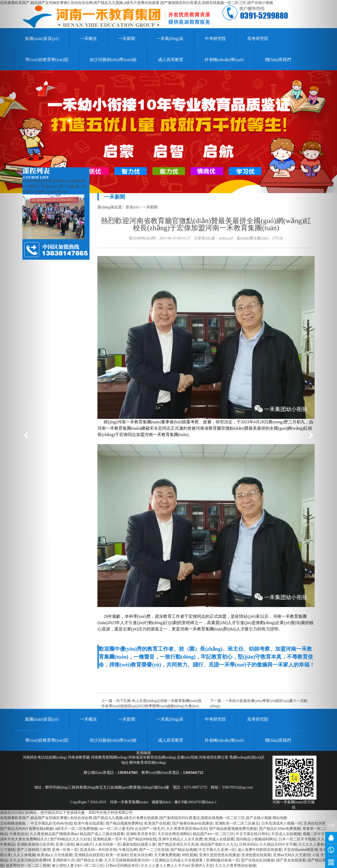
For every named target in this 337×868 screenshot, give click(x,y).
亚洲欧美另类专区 (141, 834)
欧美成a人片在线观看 (55, 855)
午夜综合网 (128, 850)
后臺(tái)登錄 (188, 757)
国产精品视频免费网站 (124, 823)
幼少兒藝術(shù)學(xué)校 (113, 60)
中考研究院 (215, 39)
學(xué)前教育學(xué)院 (47, 740)
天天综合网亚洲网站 (174, 834)
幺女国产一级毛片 (150, 829)
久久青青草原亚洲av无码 (187, 829)
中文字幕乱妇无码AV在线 (51, 823)
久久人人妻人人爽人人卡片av (165, 865)
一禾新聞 (127, 39)
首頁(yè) (132, 207)
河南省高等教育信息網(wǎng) (153, 757)
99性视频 (190, 855)
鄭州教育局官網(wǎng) (148, 763)
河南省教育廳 (79, 757)
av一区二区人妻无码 (116, 829)
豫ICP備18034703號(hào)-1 (195, 802)
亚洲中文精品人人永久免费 (180, 839)
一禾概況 (88, 39)
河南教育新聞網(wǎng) (110, 757)
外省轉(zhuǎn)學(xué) (224, 60)
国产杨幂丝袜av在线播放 (193, 823)
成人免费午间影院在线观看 (260, 850)
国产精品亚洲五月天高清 (178, 844)
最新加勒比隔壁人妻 (139, 844)
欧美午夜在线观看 (89, 823)
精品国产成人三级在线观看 (102, 834)
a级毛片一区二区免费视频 (76, 829)
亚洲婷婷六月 (63, 860)
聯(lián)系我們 (278, 60)
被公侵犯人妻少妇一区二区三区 (78, 865)
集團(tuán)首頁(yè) (42, 719)
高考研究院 (258, 39)
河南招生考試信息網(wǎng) (45, 757)
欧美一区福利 (117, 855)
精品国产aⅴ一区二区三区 (213, 834)
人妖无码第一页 (108, 844)
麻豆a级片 (85, 844)
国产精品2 (267, 829)
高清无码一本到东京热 (98, 850)
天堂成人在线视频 (286, 834)
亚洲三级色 (65, 844)
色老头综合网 (141, 855)
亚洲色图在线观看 (256, 855)
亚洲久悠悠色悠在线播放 (219, 855)
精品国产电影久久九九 (219, 844)
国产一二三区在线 (154, 850)
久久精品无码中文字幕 (278, 844)
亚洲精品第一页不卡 (110, 839)
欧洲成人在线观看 (219, 839)
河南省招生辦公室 (214, 757)
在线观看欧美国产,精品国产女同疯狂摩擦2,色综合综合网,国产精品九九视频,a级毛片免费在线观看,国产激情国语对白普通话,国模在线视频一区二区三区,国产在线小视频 (137, 3)
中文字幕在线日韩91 (252, 834)
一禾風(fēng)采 (170, 39)
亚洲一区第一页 (65, 850)
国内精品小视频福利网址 (256, 839)
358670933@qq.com (237, 787)
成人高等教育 (171, 60)
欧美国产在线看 (157, 823)
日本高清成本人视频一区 (281, 823)
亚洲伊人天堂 (202, 865)
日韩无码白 (248, 844)
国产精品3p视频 (184, 850)
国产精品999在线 (142, 839)
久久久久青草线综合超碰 (235, 865)
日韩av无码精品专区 (122, 865)
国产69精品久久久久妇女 (71, 839)
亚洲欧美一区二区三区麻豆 (237, 823)
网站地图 (280, 818)
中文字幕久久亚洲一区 (217, 850)
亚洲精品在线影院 (89, 855)
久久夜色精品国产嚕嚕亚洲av (54, 834)
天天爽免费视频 (167, 855)
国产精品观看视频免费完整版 (233, 829)
